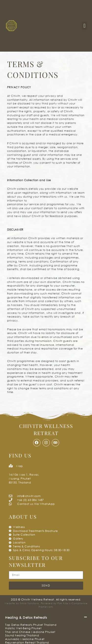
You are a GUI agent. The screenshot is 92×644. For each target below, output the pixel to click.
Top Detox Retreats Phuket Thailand (31, 625)
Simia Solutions (29, 603)
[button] (85, 26)
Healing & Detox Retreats (26, 617)
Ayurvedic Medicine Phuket (25, 639)
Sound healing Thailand (22, 635)
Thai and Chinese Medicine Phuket (30, 632)
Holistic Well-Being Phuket (23, 628)
